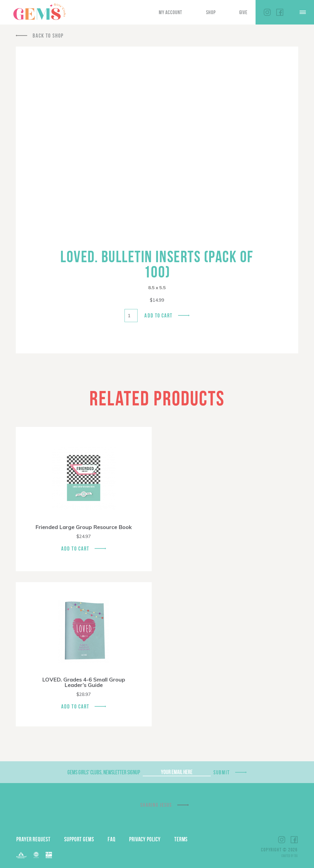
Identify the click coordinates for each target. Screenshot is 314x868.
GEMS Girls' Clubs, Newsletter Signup (104, 772)
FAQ (112, 839)
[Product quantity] (131, 316)
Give (243, 12)
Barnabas (21, 855)
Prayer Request (33, 839)
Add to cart (158, 315)
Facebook (280, 12)
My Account (170, 12)
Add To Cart (75, 548)
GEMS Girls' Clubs (39, 12)
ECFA (36, 855)
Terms (181, 839)
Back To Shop (48, 36)
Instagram (267, 12)
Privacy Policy (145, 839)
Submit (222, 772)
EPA (49, 855)
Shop (211, 12)
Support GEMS (79, 839)
